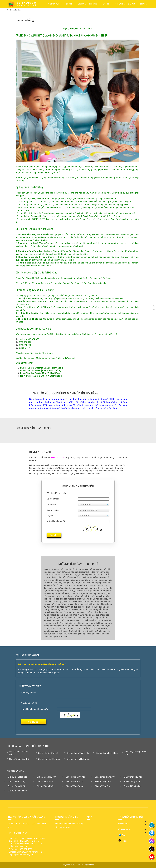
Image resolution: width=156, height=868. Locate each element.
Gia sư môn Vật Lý (74, 782)
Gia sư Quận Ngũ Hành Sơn (136, 753)
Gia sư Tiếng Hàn (132, 782)
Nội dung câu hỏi (28, 693)
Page (65, 29)
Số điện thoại (53, 499)
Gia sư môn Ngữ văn (46, 777)
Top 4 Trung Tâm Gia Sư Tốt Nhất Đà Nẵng (41, 376)
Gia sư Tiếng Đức (103, 786)
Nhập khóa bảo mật (56, 521)
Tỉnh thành (51, 504)
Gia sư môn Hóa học (17, 777)
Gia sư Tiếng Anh (103, 782)
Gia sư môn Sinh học (75, 777)
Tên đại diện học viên (56, 493)
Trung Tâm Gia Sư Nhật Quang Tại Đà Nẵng (41, 368)
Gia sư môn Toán (45, 782)
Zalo (72, 29)
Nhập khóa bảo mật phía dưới (34, 709)
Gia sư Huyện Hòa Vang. (50, 759)
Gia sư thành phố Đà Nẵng (19, 753)
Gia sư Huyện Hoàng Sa (78, 759)
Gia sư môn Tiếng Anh (105, 777)
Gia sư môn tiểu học (133, 777)
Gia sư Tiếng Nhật (16, 786)
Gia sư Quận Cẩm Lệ (48, 753)
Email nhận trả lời (29, 703)
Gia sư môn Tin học (17, 782)
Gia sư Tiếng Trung (75, 786)
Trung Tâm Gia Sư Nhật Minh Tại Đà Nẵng (40, 371)
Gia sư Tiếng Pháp (45, 786)
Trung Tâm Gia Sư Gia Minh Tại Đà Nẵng (40, 373)
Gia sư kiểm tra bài (132, 786)
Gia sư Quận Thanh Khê (78, 753)
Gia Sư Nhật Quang (85, 865)
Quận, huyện (53, 510)
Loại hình (51, 516)
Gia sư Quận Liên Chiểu (107, 753)
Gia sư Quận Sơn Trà (19, 759)
